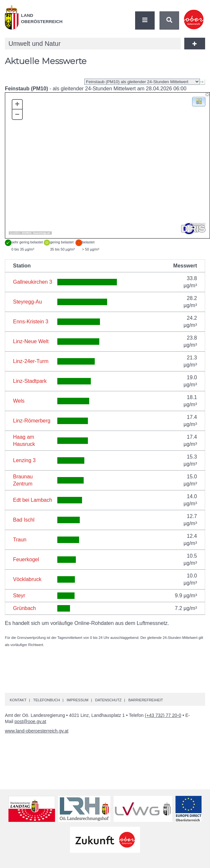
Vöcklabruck (27, 579)
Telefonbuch (47, 700)
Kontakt (18, 700)
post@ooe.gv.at (30, 721)
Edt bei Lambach (33, 500)
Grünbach (24, 608)
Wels (19, 401)
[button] (199, 101)
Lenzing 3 (24, 460)
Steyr (19, 596)
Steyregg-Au (28, 302)
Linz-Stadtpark (30, 381)
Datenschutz (108, 700)
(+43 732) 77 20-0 (163, 715)
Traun (20, 540)
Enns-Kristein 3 (31, 322)
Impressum (78, 700)
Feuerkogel (26, 559)
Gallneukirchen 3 (33, 282)
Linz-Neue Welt (31, 341)
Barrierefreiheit (146, 700)
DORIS (27, 233)
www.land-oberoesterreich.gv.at (37, 731)
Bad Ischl (24, 520)
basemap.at (42, 233)
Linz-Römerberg (32, 421)
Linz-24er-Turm (31, 361)
